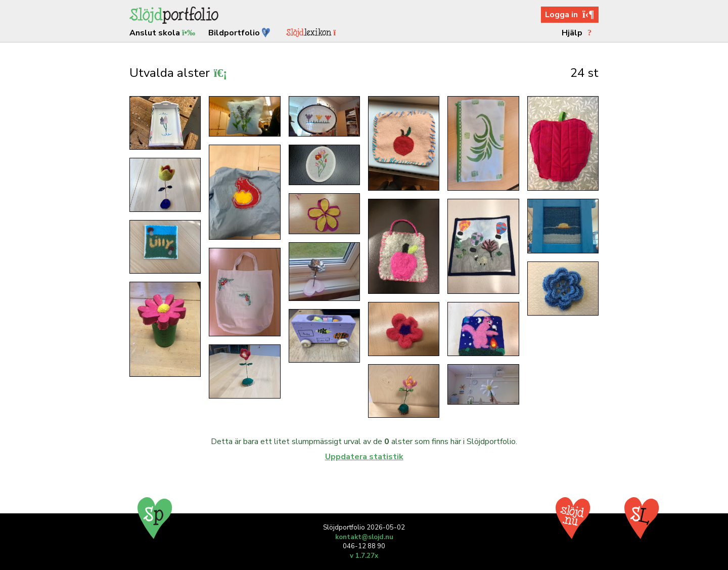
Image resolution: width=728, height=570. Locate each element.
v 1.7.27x (364, 556)
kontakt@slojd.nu (364, 537)
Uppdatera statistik (364, 457)
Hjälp (578, 33)
